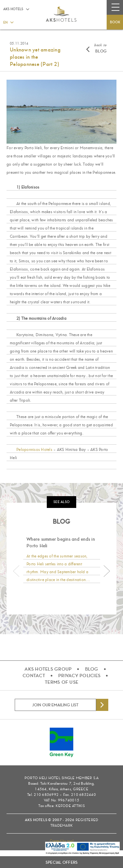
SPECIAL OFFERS (62, 862)
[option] (61, 560)
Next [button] (107, 571)
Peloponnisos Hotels (34, 449)
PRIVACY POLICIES (79, 676)
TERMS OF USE (61, 682)
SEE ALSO (61, 502)
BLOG (100, 48)
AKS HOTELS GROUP (48, 669)
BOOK (115, 22)
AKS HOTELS (13, 9)
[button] (8, 22)
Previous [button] (16, 571)
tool (70, 841)
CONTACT (34, 676)
